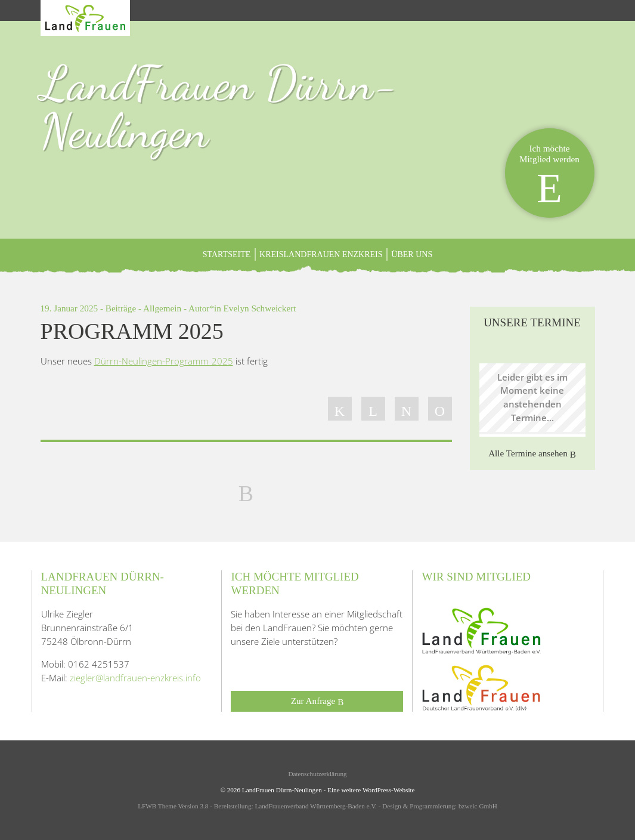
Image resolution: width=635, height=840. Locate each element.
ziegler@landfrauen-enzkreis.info (135, 678)
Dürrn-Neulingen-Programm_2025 (164, 361)
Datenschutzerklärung (317, 774)
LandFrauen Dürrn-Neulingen (219, 107)
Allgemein (162, 308)
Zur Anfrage (317, 701)
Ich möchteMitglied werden (549, 177)
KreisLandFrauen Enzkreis (321, 254)
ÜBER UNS (412, 254)
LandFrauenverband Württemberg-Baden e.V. (315, 806)
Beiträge (121, 308)
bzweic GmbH (478, 806)
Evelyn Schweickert (260, 308)
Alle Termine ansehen (532, 454)
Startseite (227, 254)
